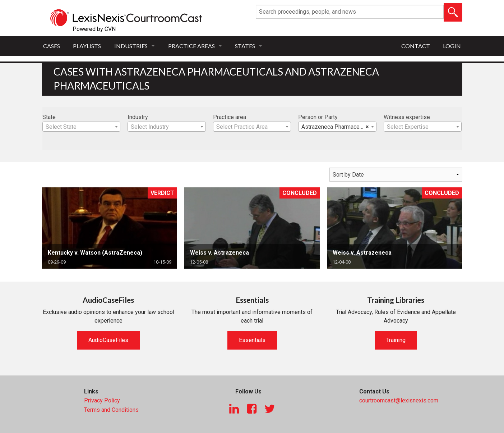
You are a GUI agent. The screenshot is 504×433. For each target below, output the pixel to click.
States (245, 46)
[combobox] (82, 127)
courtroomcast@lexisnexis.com (399, 400)
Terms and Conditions (111, 410)
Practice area (230, 117)
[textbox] (82, 127)
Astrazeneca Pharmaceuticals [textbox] (339, 127)
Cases (52, 46)
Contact (416, 46)
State (49, 117)
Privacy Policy (102, 400)
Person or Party (318, 117)
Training (396, 340)
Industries (131, 46)
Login (452, 46)
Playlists (87, 46)
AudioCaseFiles (108, 340)
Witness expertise (407, 117)
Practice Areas (191, 46)
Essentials (252, 340)
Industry (138, 117)
